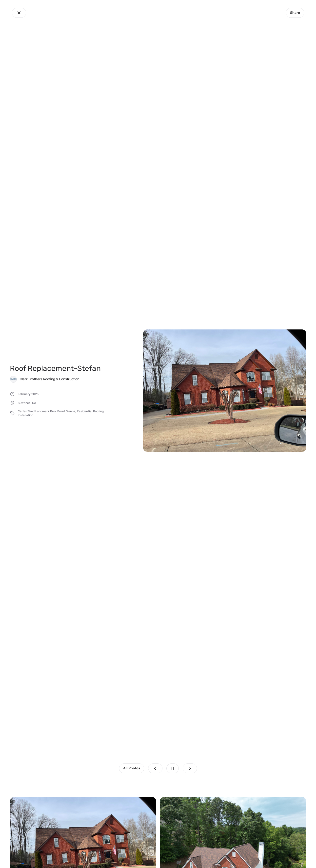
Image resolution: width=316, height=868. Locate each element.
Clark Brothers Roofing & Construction (49, 379)
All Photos (132, 768)
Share (295, 13)
